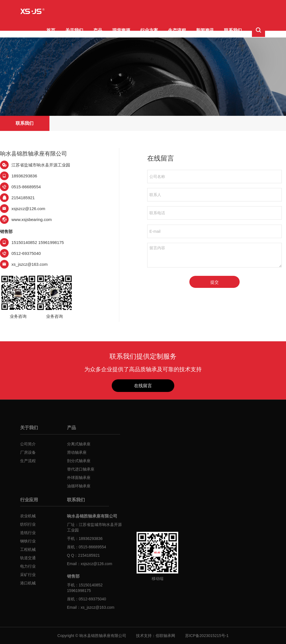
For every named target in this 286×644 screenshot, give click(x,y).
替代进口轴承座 (81, 469)
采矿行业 (28, 575)
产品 (98, 30)
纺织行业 (28, 524)
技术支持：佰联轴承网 (156, 636)
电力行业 (28, 566)
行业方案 (149, 30)
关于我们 (74, 30)
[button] (258, 31)
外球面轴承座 (79, 478)
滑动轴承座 (77, 452)
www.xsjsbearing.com (32, 219)
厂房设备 (28, 452)
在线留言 (143, 386)
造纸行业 (28, 533)
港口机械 (28, 583)
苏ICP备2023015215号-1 (207, 636)
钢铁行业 (28, 541)
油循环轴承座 (79, 486)
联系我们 (233, 30)
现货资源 (121, 30)
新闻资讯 (205, 30)
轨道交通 (28, 558)
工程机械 (28, 549)
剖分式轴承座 (79, 461)
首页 (51, 30)
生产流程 (177, 30)
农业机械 (28, 516)
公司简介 (28, 444)
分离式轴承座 (79, 444)
